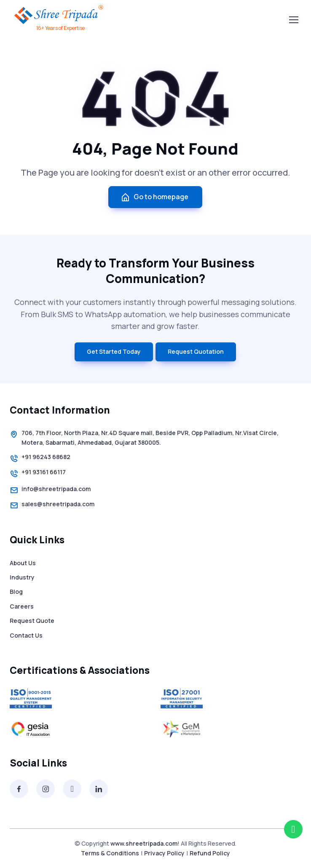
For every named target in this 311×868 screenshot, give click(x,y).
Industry (22, 577)
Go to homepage (154, 197)
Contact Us (26, 635)
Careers (22, 606)
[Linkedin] (99, 789)
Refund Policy (210, 853)
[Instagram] (46, 789)
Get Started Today (114, 351)
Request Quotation (196, 351)
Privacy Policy (164, 853)
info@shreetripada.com (50, 490)
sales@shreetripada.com (52, 505)
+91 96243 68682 (40, 458)
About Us (23, 563)
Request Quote (32, 621)
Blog (16, 592)
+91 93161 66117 (38, 473)
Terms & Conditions (110, 853)
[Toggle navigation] (293, 20)
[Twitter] (72, 789)
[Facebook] (19, 789)
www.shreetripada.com (144, 843)
